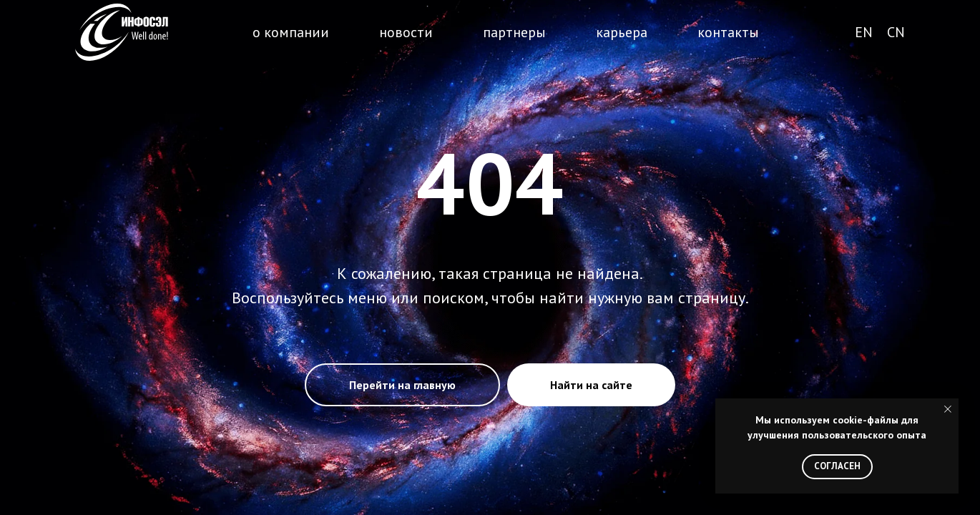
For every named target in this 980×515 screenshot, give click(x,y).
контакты (728, 32)
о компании (291, 32)
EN (864, 32)
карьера (622, 32)
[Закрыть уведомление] (948, 409)
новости (406, 32)
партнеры (514, 32)
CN (896, 32)
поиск (805, 33)
